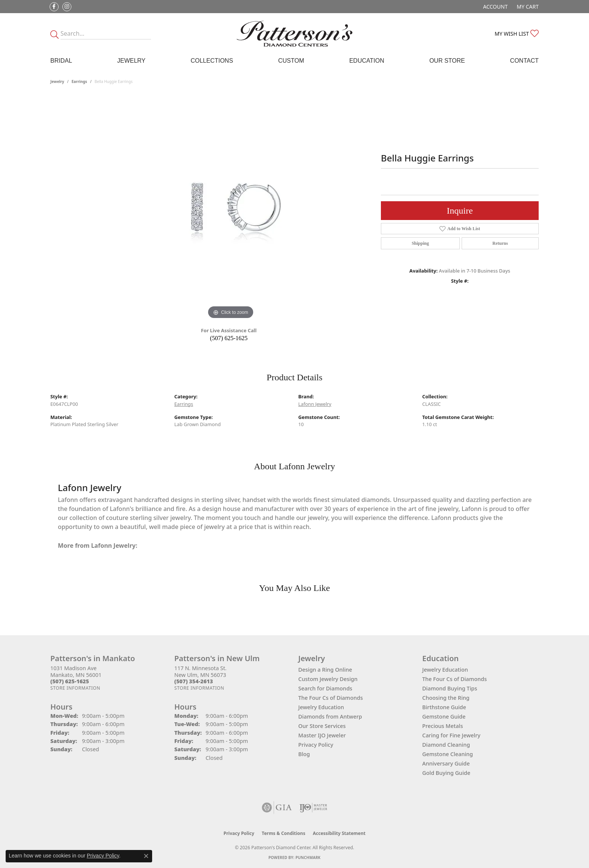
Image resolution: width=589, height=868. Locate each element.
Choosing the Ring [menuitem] (446, 698)
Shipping (420, 243)
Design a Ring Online (325, 670)
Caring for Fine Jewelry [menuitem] (451, 735)
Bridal (61, 61)
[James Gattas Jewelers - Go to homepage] (294, 34)
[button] (495, 7)
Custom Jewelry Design (328, 679)
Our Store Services (322, 726)
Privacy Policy (316, 745)
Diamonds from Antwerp (330, 717)
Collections (212, 61)
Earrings (79, 81)
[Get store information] (75, 688)
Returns (500, 243)
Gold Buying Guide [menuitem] (446, 773)
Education (367, 61)
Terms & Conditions (284, 833)
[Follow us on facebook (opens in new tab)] (54, 7)
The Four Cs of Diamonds (331, 698)
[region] (231, 208)
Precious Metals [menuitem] (443, 726)
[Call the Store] (70, 681)
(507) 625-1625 (229, 338)
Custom (291, 61)
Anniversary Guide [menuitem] (446, 763)
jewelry (57, 81)
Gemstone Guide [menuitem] (444, 717)
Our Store (447, 61)
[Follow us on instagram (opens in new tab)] (67, 7)
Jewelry (131, 61)
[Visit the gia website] (277, 808)
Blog (304, 754)
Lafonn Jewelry (315, 404)
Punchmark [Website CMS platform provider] (308, 857)
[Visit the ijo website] (313, 808)
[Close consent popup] (146, 856)
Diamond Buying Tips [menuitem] (450, 688)
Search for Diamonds (325, 688)
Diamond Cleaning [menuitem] (446, 745)
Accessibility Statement (339, 833)
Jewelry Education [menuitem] (445, 670)
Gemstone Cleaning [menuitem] (448, 754)
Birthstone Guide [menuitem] (444, 707)
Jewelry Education (321, 707)
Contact (524, 61)
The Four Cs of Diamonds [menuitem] (455, 679)
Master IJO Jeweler (322, 735)
